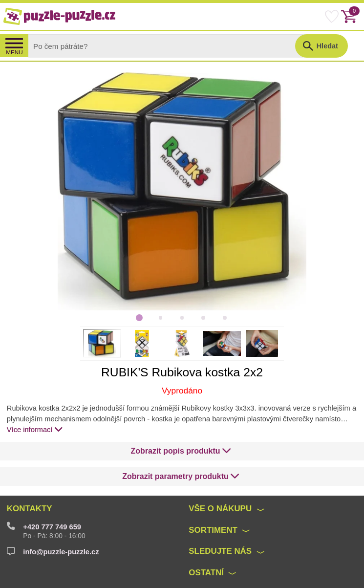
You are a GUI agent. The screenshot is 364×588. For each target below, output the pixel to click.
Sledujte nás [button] (220, 551)
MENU (14, 52)
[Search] (170, 46)
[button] (181, 451)
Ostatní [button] (206, 573)
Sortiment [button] (213, 530)
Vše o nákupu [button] (220, 509)
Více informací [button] (35, 429)
